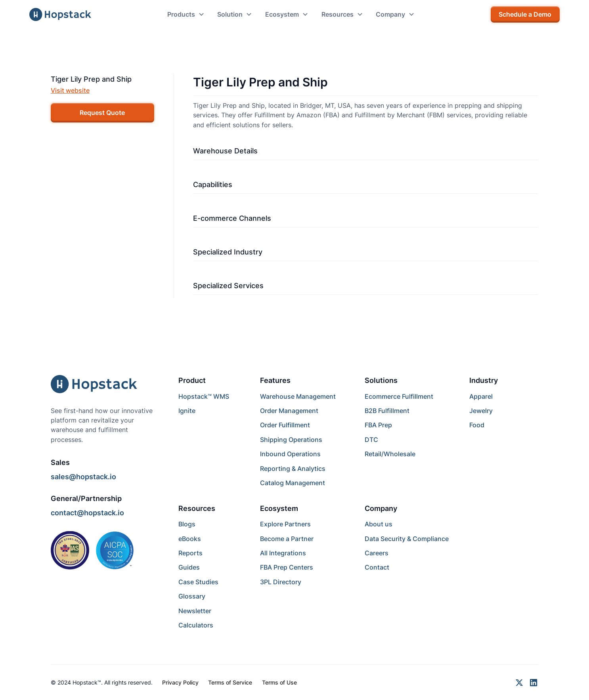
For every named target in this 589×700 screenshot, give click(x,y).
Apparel (481, 396)
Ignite (187, 411)
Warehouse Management (298, 396)
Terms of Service (230, 682)
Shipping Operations (291, 440)
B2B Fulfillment (387, 411)
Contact (377, 567)
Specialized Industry (228, 252)
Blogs (187, 524)
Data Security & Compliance (407, 539)
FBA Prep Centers (287, 567)
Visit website (70, 90)
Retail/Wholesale (390, 454)
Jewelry (481, 411)
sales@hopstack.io (83, 476)
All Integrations (283, 553)
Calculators (196, 625)
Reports (190, 553)
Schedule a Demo (525, 14)
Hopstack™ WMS (204, 396)
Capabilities (213, 184)
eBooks (190, 539)
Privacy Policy (180, 682)
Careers (377, 553)
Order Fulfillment (285, 425)
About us (379, 524)
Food (477, 425)
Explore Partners (285, 524)
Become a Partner (287, 539)
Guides (189, 567)
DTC (371, 440)
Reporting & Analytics (293, 469)
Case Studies (198, 582)
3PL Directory (281, 582)
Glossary (192, 596)
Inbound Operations (290, 454)
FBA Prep (378, 425)
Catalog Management (293, 483)
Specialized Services (228, 285)
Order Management (289, 411)
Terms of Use (279, 682)
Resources (197, 508)
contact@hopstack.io (87, 513)
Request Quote (102, 113)
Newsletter (195, 611)
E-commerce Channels (232, 218)
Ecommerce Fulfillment (399, 396)
